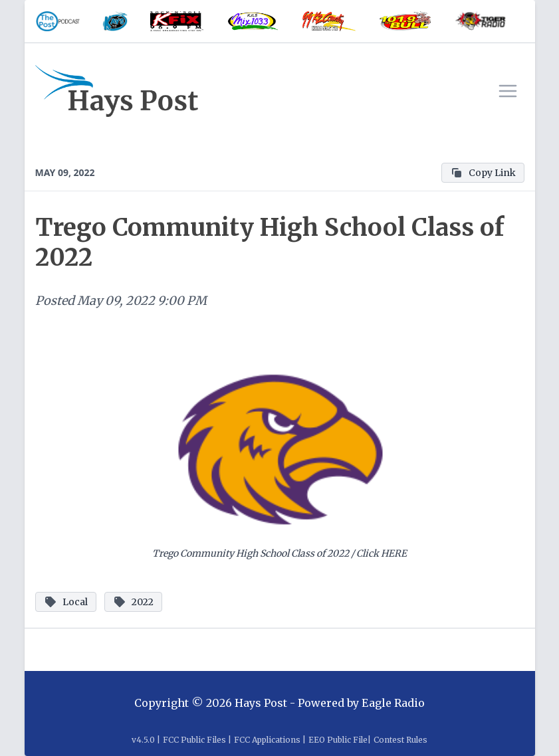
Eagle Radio (393, 703)
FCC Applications (267, 740)
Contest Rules (400, 740)
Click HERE (382, 553)
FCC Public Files (194, 740)
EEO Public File (338, 740)
